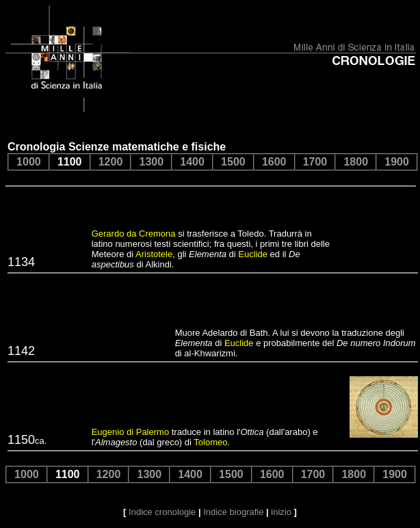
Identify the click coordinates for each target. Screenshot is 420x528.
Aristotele (154, 254)
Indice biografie (233, 512)
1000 (29, 162)
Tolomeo (210, 442)
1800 (356, 162)
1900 (397, 162)
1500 (233, 162)
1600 (274, 162)
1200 (111, 162)
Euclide (253, 254)
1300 (151, 162)
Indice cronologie (162, 512)
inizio (281, 512)
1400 (192, 162)
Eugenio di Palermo (130, 432)
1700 (315, 162)
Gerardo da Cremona (134, 234)
